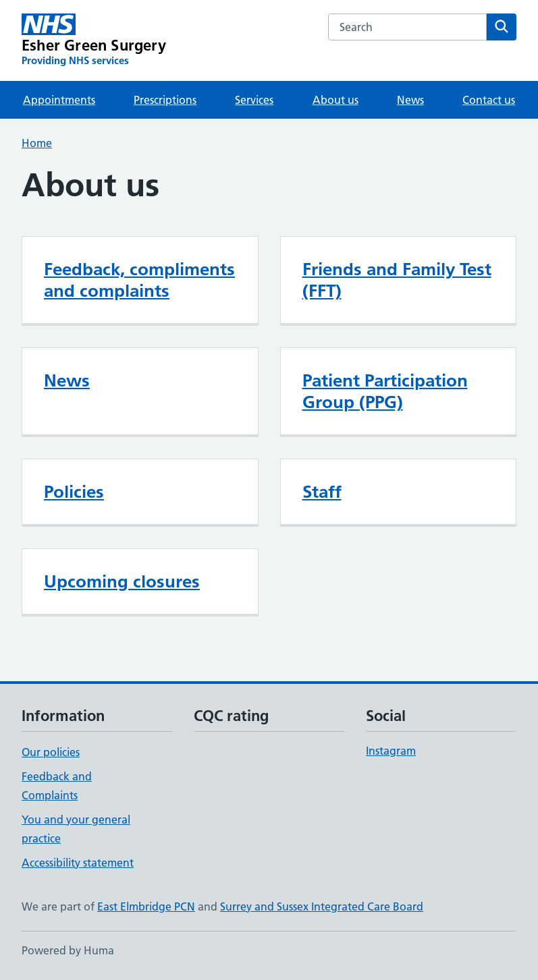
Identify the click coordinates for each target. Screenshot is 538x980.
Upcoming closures (122, 581)
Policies (74, 492)
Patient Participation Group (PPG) (385, 391)
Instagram (391, 751)
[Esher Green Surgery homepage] (94, 40)
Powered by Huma (68, 950)
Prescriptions (165, 100)
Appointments (59, 100)
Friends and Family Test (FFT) (397, 280)
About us (335, 100)
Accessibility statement (78, 863)
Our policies (51, 752)
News (410, 100)
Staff (322, 492)
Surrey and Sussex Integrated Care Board (322, 906)
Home (37, 143)
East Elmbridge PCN (146, 906)
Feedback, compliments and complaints (139, 280)
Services (254, 100)
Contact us (489, 100)
